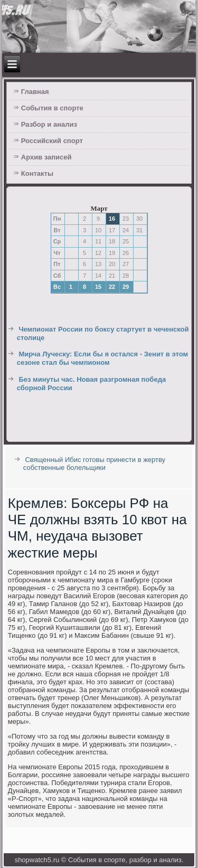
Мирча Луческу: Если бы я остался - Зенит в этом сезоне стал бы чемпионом (102, 358)
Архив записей (46, 157)
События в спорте (52, 108)
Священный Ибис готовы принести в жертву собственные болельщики (94, 464)
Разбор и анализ (49, 124)
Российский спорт (52, 141)
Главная (35, 92)
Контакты (37, 173)
